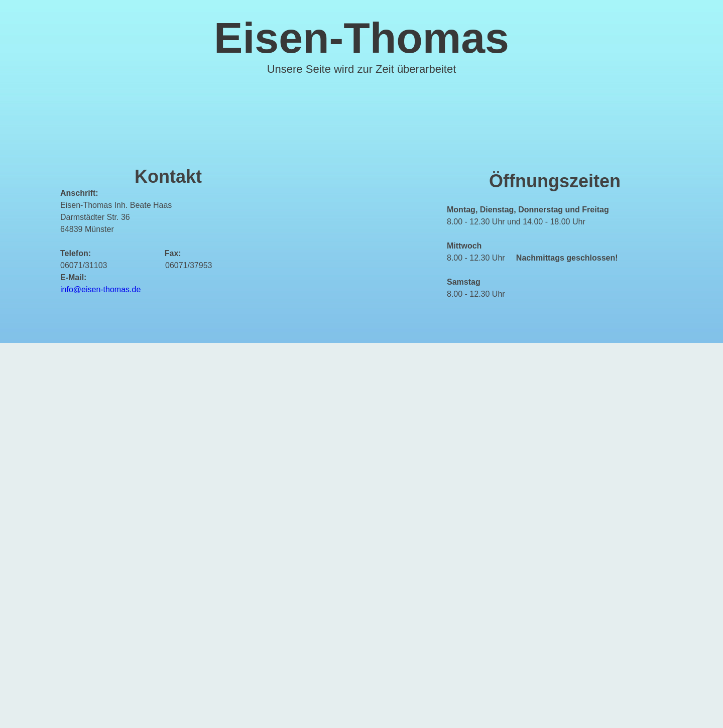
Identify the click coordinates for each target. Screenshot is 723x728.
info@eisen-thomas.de (100, 289)
